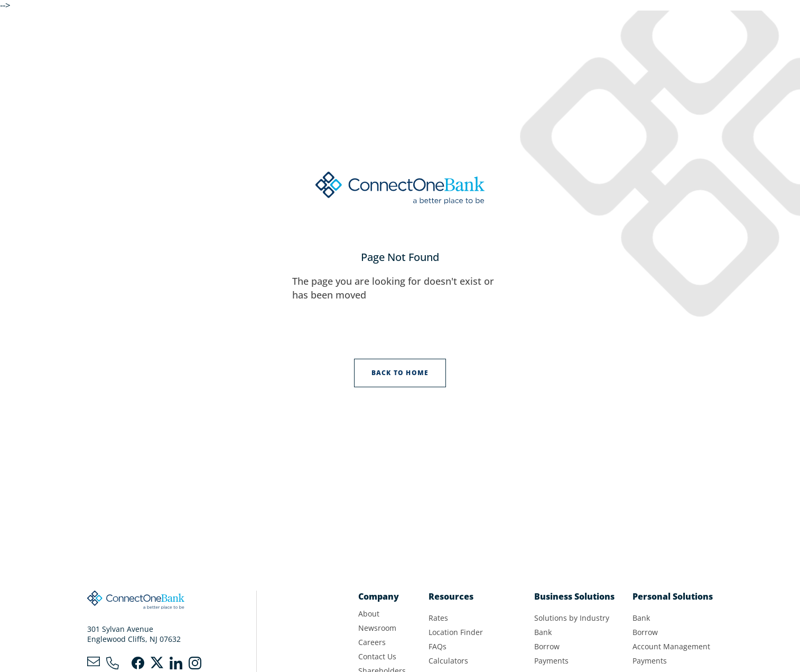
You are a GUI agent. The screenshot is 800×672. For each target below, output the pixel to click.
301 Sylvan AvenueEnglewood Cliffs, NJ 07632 (134, 634)
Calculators (448, 661)
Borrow (547, 646)
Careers (372, 642)
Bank (543, 632)
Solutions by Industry (572, 618)
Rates (438, 618)
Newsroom (377, 628)
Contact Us (377, 656)
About (369, 614)
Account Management (671, 646)
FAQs (438, 646)
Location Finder (456, 632)
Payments (551, 661)
